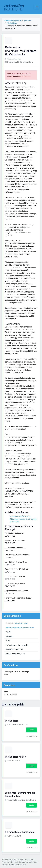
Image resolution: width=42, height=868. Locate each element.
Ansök (32, 730)
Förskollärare (12, 721)
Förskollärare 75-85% (16, 757)
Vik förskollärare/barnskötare (20, 832)
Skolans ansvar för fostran (20, 516)
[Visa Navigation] (37, 7)
